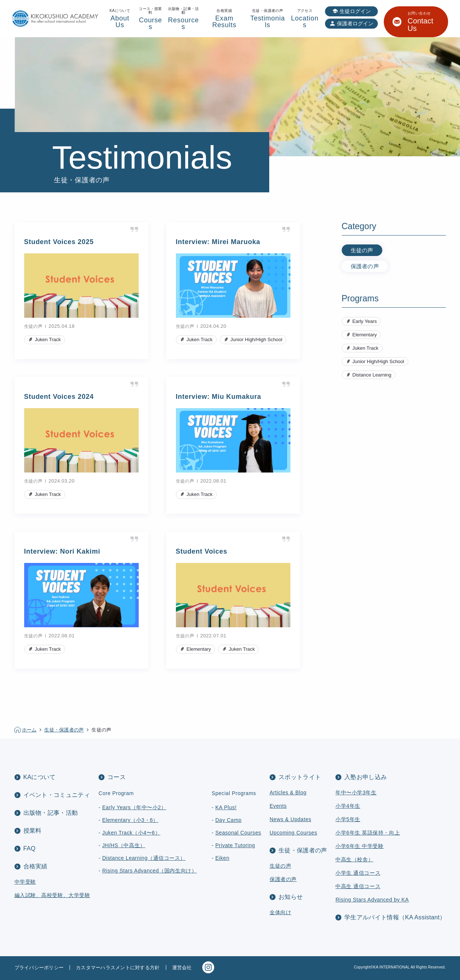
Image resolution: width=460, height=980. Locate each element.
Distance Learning (372, 375)
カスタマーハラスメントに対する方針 (118, 968)
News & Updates (290, 819)
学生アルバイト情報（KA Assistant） (395, 917)
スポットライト (300, 777)
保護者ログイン (355, 23)
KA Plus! (226, 807)
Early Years (365, 321)
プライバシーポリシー (39, 968)
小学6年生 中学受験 (359, 846)
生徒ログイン (355, 11)
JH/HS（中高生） (124, 845)
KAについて (40, 777)
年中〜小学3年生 (356, 792)
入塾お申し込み (366, 777)
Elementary (365, 335)
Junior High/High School (378, 361)
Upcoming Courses (293, 833)
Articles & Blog (288, 792)
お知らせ (291, 897)
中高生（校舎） (354, 859)
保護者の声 (365, 266)
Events (278, 806)
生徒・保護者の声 (64, 730)
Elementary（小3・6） (130, 820)
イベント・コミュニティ (57, 795)
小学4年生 (348, 806)
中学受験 (25, 882)
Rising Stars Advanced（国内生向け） (150, 871)
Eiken (222, 858)
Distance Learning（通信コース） (144, 858)
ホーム (29, 730)
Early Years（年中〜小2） (134, 807)
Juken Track (366, 348)
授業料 (33, 831)
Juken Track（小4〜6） (131, 833)
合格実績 (36, 866)
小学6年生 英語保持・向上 (368, 833)
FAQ (30, 848)
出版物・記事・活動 (51, 813)
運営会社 (182, 968)
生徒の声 (362, 250)
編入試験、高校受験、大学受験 (52, 895)
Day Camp (229, 820)
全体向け (280, 912)
